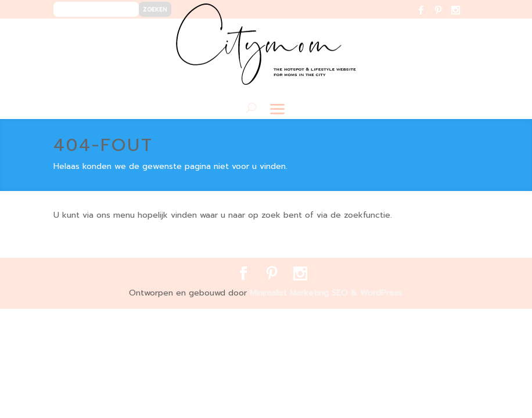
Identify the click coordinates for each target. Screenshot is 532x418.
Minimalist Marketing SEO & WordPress (326, 293)
